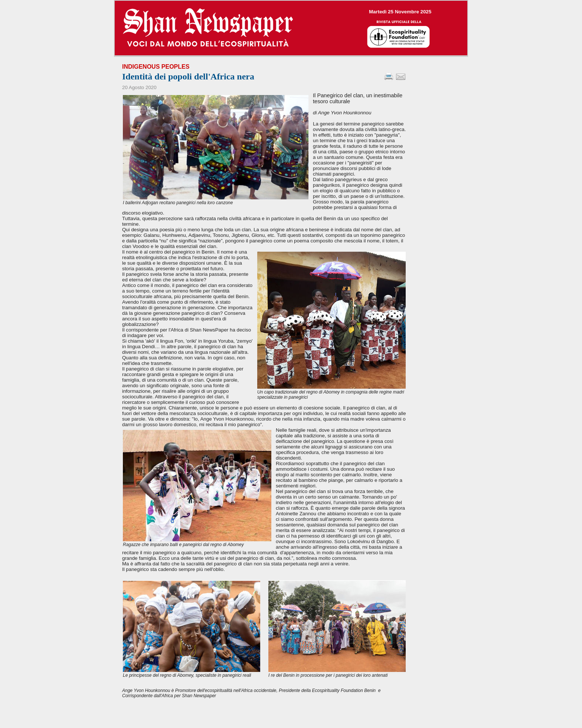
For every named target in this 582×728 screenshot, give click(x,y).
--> (291, 28)
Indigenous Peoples (156, 67)
